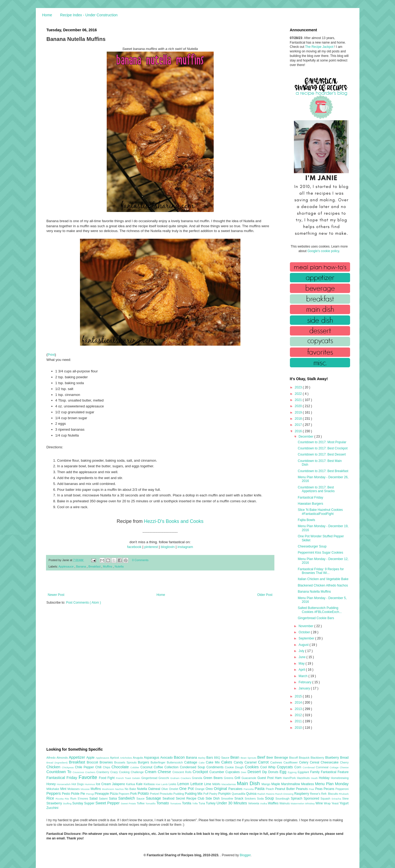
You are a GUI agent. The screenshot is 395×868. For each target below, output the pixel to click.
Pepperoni (342, 789)
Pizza (114, 794)
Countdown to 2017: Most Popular (322, 442)
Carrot (264, 762)
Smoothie (228, 798)
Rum (74, 798)
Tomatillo (151, 803)
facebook (134, 547)
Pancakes (236, 789)
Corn (299, 767)
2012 (299, 715)
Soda (261, 798)
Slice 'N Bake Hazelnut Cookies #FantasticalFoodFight (320, 512)
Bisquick (305, 758)
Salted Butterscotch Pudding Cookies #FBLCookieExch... (320, 610)
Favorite (89, 777)
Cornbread (309, 767)
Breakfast (95, 566)
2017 (299, 425)
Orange (200, 789)
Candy (239, 762)
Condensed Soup (193, 767)
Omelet (174, 789)
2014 (299, 703)
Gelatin (137, 778)
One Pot (187, 789)
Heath (315, 778)
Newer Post (56, 595)
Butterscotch (176, 762)
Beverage (282, 758)
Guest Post (266, 778)
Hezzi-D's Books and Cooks (174, 521)
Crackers (91, 772)
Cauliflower (291, 762)
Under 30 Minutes (232, 803)
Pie (83, 794)
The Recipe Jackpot (320, 47)
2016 (299, 431)
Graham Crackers (181, 778)
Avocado (167, 758)
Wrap (328, 803)
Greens (229, 778)
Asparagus (152, 758)
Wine (320, 803)
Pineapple (102, 794)
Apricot (115, 758)
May (302, 663)
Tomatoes (176, 803)
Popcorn (124, 794)
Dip (265, 772)
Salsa (114, 798)
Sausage (154, 798)
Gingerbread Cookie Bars (316, 618)
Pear (312, 789)
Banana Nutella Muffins (314, 592)
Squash (326, 798)
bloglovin (168, 547)
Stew (345, 798)
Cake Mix (214, 762)
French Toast (124, 778)
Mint (64, 789)
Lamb (165, 784)
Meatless (308, 784)
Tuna (202, 803)
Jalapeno (119, 784)
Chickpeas (68, 767)
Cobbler (135, 767)
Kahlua (131, 784)
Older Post (265, 595)
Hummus (90, 784)
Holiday (325, 778)
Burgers (144, 762)
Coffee (159, 767)
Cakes (227, 762)
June (302, 657)
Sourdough (283, 798)
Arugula (138, 758)
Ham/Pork (290, 778)
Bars (210, 758)
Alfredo (52, 758)
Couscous (79, 772)
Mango (266, 784)
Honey (52, 784)
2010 (299, 728)
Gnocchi (164, 778)
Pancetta (249, 789)
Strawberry (55, 803)
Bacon (180, 757)
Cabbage (191, 762)
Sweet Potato (129, 803)
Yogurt (344, 803)
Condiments (216, 767)
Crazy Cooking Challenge (128, 772)
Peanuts (302, 789)
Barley (202, 758)
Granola (198, 778)
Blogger (245, 855)
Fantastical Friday (310, 497)
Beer (270, 758)
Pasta (260, 789)
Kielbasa (150, 784)
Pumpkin (225, 794)
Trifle (195, 803)
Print (51, 355)
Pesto (66, 794)
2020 (299, 406)
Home (47, 15)
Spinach (297, 798)
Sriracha (337, 799)
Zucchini (53, 808)
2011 (299, 721)
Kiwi (158, 784)
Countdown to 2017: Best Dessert (322, 454)
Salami (104, 798)
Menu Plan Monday (332, 784)
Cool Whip (269, 767)
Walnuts (285, 803)
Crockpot (201, 772)
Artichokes (126, 758)
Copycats (286, 767)
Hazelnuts (304, 778)
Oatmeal (155, 789)
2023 (299, 387)
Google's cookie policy (323, 251)
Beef (262, 757)
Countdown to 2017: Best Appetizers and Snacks (316, 489)
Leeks (173, 784)
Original (221, 789)
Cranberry (103, 772)
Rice (51, 798)
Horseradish (64, 784)
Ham (279, 778)
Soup (270, 798)
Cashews (277, 762)
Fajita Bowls (306, 520)
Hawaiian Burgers (310, 504)
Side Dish (213, 798)
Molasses (74, 789)
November (306, 626)
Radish (262, 794)
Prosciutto (166, 794)
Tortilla (187, 803)
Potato (144, 793)
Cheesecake (330, 762)
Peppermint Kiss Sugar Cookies (320, 553)
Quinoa (252, 794)
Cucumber (217, 772)
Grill (238, 778)
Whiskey (310, 803)
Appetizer (78, 757)
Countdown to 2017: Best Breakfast (323, 471)
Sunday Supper (84, 803)
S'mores (83, 798)
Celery (304, 762)
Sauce (141, 798)
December (306, 437)
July (302, 651)
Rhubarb (344, 794)
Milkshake (53, 789)
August (304, 645)
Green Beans (214, 778)
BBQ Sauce (222, 758)
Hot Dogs (78, 784)
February (305, 682)
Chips (107, 767)
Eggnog (293, 772)
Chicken (54, 767)
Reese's (316, 794)
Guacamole (250, 778)
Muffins (108, 566)
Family (316, 772)
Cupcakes (233, 772)
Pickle (76, 794)
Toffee (141, 803)
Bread (344, 758)
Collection (172, 767)
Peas (320, 789)
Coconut (147, 767)
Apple (91, 758)
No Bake (131, 789)
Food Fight (107, 778)
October (305, 632)
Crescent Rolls (183, 772)
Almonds (63, 758)
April (302, 670)
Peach (270, 789)
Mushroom (108, 789)
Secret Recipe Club (191, 798)
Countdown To (60, 772)
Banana (81, 566)
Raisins (271, 794)
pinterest (151, 547)
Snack (240, 798)
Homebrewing (340, 778)
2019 (299, 412)
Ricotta (60, 799)
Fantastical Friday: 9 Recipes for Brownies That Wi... (321, 571)
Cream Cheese (159, 772)
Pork (134, 794)
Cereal (315, 762)
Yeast (335, 803)
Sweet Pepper (108, 803)
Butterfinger (159, 762)
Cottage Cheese (339, 767)
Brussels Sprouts (126, 762)
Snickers (251, 798)
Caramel (251, 762)
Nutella (119, 566)
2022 (299, 394)
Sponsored (312, 798)
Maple (276, 784)
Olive (165, 789)
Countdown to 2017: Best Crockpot (323, 448)
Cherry (344, 762)
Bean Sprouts (249, 758)
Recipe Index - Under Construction (89, 15)
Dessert (255, 772)
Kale (140, 784)
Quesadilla (239, 794)
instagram (185, 547)
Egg (284, 772)
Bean (235, 757)
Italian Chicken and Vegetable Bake (323, 579)
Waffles (274, 803)
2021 (299, 400)
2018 (299, 419)
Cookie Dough (235, 767)
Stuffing (68, 803)
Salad (94, 798)
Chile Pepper (85, 767)
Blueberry (333, 758)
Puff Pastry (211, 794)
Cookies (252, 767)
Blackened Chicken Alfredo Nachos (323, 585)
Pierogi (90, 794)
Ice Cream (104, 784)
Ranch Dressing (285, 794)
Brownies (107, 762)
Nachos (120, 789)
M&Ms (217, 784)
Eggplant (304, 772)
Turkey (211, 803)
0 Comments (140, 560)
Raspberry (302, 794)
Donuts (274, 772)
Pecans (329, 789)
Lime (208, 784)
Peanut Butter (285, 789)
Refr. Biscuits (330, 794)
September (307, 638)
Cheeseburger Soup (312, 546)
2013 (299, 709)
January (305, 688)
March (303, 676)
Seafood (169, 798)
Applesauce (66, 566)
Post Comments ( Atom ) (84, 603)
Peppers (54, 793)
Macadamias (229, 784)
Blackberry (318, 758)
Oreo (210, 789)
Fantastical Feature (335, 772)
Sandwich (127, 798)
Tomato (163, 803)
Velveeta (254, 803)
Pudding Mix (194, 794)
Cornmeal (323, 767)
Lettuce (197, 784)
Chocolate (121, 767)
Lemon (184, 784)
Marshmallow (291, 784)
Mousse (86, 789)
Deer (244, 772)
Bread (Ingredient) (58, 763)
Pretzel (155, 794)
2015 (299, 696)
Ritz (68, 799)
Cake (202, 763)
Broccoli (93, 762)
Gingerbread (150, 778)
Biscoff (294, 758)
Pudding (179, 794)
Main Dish (249, 783)
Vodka (264, 803)
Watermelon (298, 803)
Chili (99, 767)
